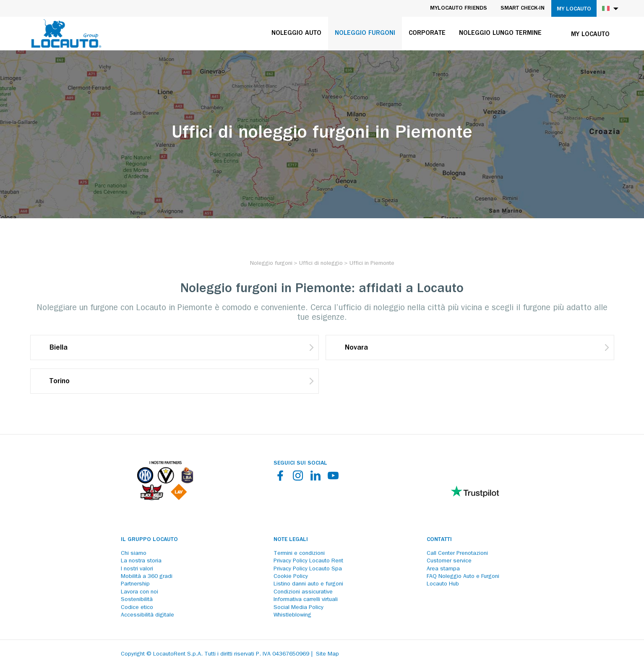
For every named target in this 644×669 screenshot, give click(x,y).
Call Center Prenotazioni (457, 554)
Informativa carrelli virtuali (306, 600)
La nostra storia (141, 561)
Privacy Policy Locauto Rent (308, 561)
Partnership (135, 584)
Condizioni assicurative (303, 592)
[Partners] (165, 498)
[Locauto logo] (66, 34)
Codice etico (137, 608)
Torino (60, 382)
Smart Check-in (523, 8)
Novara (356, 348)
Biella (59, 348)
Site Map (327, 654)
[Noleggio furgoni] (271, 264)
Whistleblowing (292, 615)
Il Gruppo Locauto (149, 540)
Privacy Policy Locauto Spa (308, 569)
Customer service (449, 561)
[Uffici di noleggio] (321, 264)
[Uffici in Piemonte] (372, 264)
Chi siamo (134, 554)
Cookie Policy (291, 577)
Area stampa (443, 569)
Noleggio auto (296, 34)
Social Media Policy (299, 608)
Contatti (439, 540)
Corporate (427, 34)
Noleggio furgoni (365, 34)
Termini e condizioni (299, 554)
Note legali (291, 540)
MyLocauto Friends (459, 8)
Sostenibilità (137, 600)
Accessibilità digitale (147, 615)
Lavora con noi (139, 592)
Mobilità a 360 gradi (147, 577)
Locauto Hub (443, 584)
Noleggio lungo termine (500, 34)
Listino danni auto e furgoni (308, 584)
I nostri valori (137, 569)
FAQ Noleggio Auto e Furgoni (463, 577)
